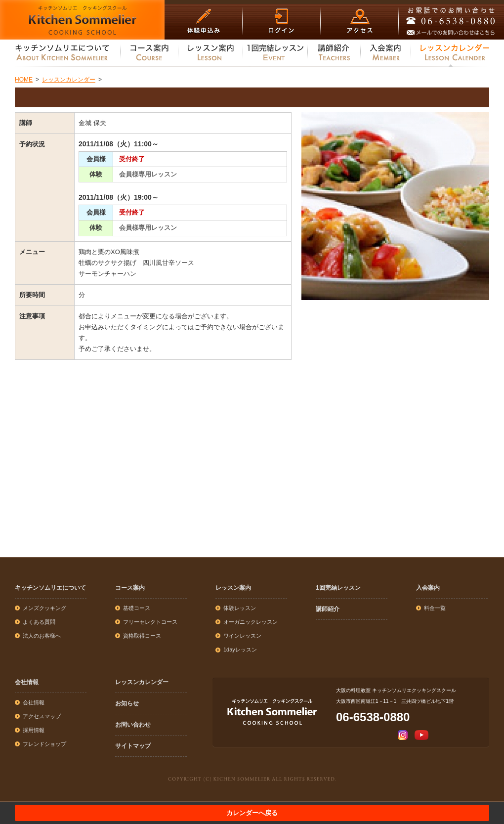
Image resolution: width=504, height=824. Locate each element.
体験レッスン (240, 608)
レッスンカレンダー (142, 682)
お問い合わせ (133, 725)
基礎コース (137, 608)
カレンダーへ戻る (252, 813)
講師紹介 (328, 609)
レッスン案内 (233, 588)
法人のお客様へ (42, 636)
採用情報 (34, 730)
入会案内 (428, 588)
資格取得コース (142, 636)
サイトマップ (133, 746)
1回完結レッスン (338, 588)
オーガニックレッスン (251, 622)
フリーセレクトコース (150, 622)
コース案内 (130, 588)
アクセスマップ (42, 716)
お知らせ (127, 703)
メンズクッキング (44, 608)
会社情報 (27, 682)
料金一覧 (435, 608)
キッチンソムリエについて (50, 588)
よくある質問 (39, 622)
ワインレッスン (242, 636)
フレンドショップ (44, 744)
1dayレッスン (240, 650)
